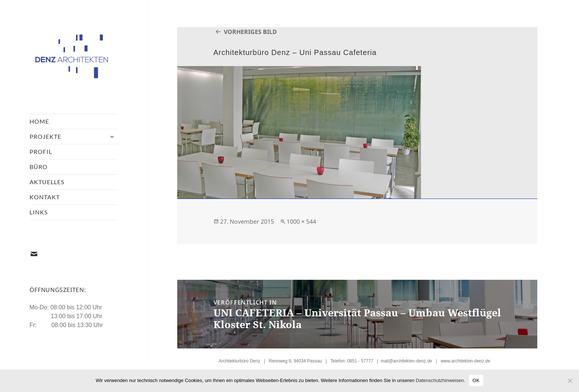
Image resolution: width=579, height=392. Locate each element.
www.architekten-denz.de (465, 361)
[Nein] (570, 381)
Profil (41, 152)
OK (476, 380)
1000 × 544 (301, 221)
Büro (39, 167)
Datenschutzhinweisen (440, 380)
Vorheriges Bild (250, 32)
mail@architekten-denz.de (407, 361)
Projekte (45, 136)
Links (39, 212)
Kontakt (45, 197)
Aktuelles (47, 182)
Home (39, 121)
